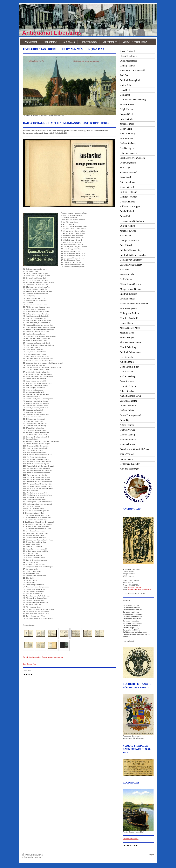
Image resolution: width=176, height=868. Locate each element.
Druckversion (29, 855)
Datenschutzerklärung (131, 839)
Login (152, 854)
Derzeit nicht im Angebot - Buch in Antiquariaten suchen (43, 657)
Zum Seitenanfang (30, 664)
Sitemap (40, 855)
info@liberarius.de (135, 587)
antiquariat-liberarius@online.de (140, 589)
